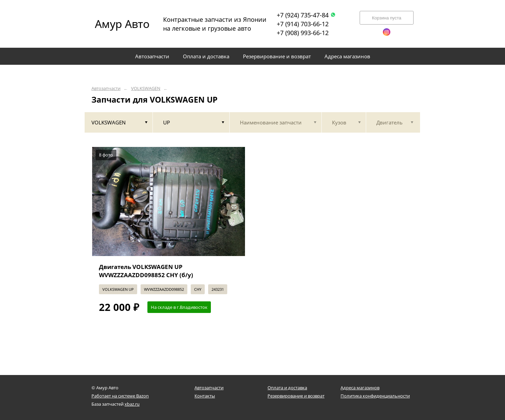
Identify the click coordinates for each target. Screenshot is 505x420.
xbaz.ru (132, 404)
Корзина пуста (387, 18)
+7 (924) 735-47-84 (306, 15)
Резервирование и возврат (296, 396)
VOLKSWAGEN (146, 88)
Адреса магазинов (360, 388)
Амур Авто (122, 24)
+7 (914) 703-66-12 (303, 24)
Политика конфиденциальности (375, 396)
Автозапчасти (106, 88)
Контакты (205, 396)
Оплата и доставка (287, 388)
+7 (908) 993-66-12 (303, 33)
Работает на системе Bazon (120, 396)
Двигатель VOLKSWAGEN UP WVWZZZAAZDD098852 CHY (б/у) (146, 271)
